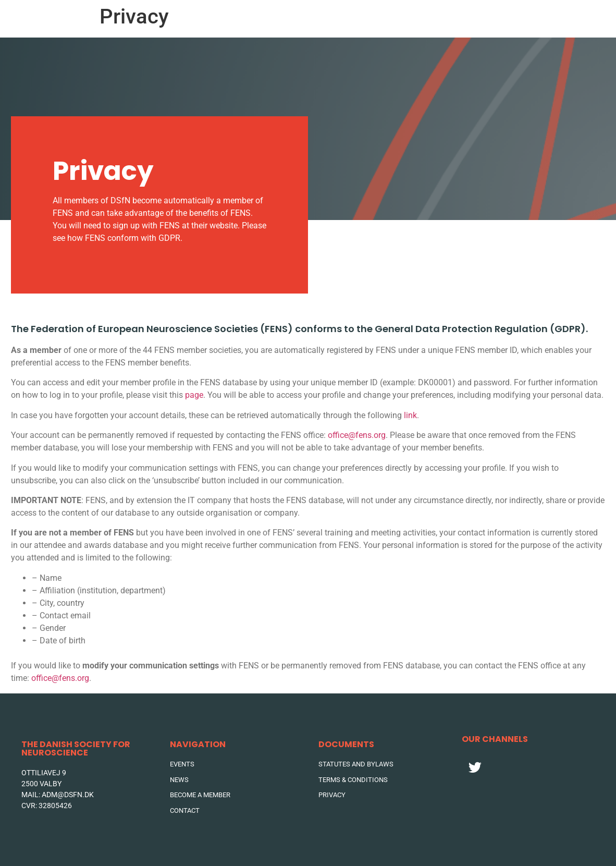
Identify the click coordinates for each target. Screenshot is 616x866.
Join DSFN (578, 18)
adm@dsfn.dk (68, 795)
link (410, 415)
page (194, 395)
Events (366, 18)
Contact (523, 18)
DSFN (473, 18)
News (421, 18)
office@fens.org (357, 435)
